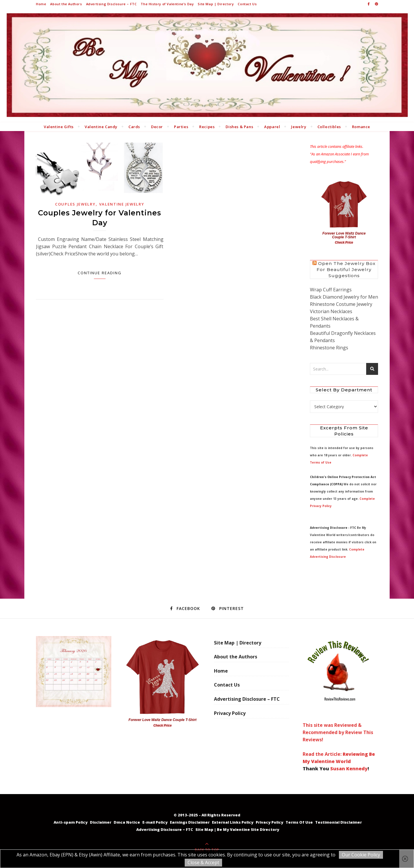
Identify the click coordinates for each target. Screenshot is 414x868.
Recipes (207, 127)
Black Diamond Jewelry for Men (344, 297)
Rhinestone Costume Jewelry (341, 304)
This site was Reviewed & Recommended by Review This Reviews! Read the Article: (338, 697)
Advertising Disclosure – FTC (111, 4)
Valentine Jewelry (122, 204)
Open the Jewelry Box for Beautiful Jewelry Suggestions (346, 269)
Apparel (272, 127)
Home (41, 4)
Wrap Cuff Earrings (331, 290)
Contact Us (247, 4)
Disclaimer (101, 822)
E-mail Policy (155, 822)
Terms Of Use (299, 822)
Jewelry (299, 127)
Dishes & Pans (239, 127)
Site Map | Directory (216, 4)
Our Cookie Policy (361, 855)
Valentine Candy (101, 127)
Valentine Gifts (59, 127)
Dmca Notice (127, 822)
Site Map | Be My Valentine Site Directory (237, 829)
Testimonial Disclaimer (338, 822)
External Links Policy (233, 822)
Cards (134, 127)
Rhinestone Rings (329, 348)
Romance (361, 127)
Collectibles (329, 127)
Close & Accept (203, 862)
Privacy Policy (230, 713)
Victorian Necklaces (331, 311)
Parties (181, 127)
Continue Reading (100, 273)
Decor (157, 127)
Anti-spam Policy (71, 822)
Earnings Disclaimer (190, 822)
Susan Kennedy (349, 769)
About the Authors (66, 4)
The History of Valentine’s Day (167, 4)
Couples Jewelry (75, 204)
